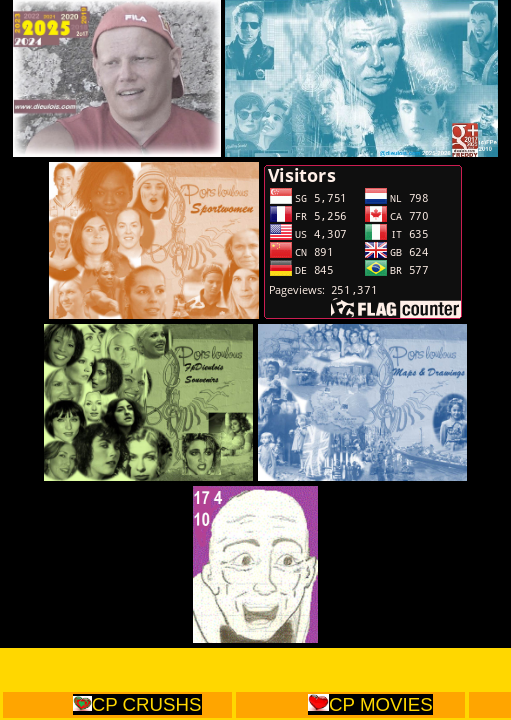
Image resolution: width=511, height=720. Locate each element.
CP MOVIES (370, 704)
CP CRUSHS (137, 704)
